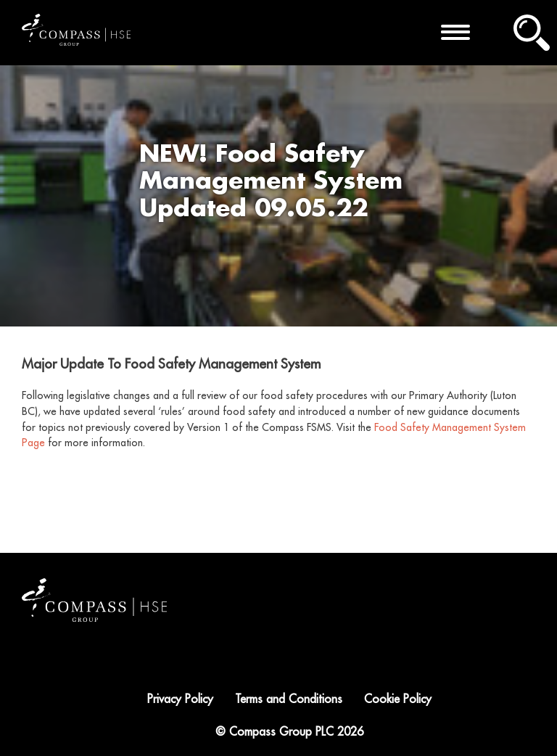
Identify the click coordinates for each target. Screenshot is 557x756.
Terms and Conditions (289, 699)
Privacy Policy (180, 699)
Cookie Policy (398, 699)
